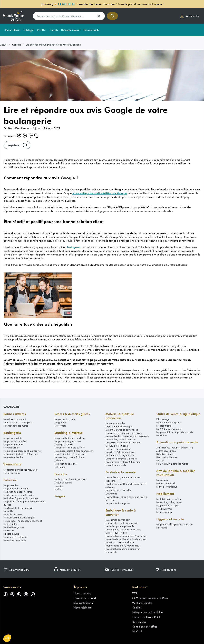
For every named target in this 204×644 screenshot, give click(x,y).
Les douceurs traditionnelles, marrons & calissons (126, 486)
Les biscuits (111, 494)
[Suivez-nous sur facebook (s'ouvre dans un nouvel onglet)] (7, 594)
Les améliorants (11, 448)
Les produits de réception (16, 488)
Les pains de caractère (15, 441)
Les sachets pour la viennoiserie (122, 523)
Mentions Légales (142, 603)
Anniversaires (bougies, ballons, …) (175, 448)
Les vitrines (162, 435)
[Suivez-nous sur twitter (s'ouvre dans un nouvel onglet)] (34, 594)
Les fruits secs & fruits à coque (19, 518)
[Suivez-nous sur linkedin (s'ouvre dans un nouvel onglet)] (20, 594)
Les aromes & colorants (15, 537)
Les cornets (60, 426)
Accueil (4, 45)
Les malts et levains (13, 457)
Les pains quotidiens (14, 438)
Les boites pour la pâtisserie (120, 526)
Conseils (17, 45)
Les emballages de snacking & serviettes (126, 536)
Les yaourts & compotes (118, 503)
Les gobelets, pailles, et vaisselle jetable (125, 539)
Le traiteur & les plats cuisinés (70, 448)
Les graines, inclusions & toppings (21, 454)
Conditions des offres (145, 626)
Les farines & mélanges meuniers (20, 470)
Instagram (74, 247)
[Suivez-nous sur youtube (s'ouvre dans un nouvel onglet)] (27, 594)
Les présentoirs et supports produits (175, 432)
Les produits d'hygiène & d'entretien (174, 524)
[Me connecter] (189, 16)
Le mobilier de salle (166, 483)
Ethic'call (137, 631)
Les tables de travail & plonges (121, 459)
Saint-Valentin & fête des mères (172, 464)
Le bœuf (59, 460)
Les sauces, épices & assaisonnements (74, 451)
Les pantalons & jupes (168, 505)
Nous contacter (82, 593)
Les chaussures (164, 509)
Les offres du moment (15, 419)
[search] (69, 16)
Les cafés (59, 486)
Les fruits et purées (13, 514)
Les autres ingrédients (15, 540)
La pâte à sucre (11, 534)
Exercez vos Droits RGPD (147, 617)
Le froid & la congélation (118, 449)
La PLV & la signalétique (168, 429)
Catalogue (11, 407)
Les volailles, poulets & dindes (70, 457)
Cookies (137, 607)
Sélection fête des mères (16, 426)
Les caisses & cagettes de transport (123, 442)
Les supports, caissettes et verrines (123, 529)
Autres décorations (166, 451)
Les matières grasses (14, 527)
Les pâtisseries (11, 485)
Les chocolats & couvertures (18, 508)
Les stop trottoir (164, 426)
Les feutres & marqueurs (169, 422)
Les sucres (9, 530)
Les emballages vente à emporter (123, 549)
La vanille (8, 511)
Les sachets (111, 552)
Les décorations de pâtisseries (19, 495)
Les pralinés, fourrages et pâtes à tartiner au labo (25, 503)
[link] (5, 45)
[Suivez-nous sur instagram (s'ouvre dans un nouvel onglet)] (14, 594)
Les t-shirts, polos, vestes (169, 502)
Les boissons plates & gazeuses (70, 479)
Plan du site (139, 622)
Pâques (160, 460)
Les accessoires (164, 512)
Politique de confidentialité (147, 612)
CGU (135, 593)
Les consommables (115, 423)
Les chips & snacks (64, 444)
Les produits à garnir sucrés (18, 492)
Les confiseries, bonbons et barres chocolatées (123, 479)
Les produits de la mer (66, 464)
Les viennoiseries (12, 473)
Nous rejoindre (82, 607)
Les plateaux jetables (116, 533)
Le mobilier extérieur (167, 487)
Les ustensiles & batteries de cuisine (124, 433)
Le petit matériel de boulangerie (122, 430)
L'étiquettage (163, 419)
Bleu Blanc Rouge (165, 454)
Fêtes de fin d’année (167, 457)
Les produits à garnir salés (68, 441)
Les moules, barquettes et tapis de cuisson (127, 436)
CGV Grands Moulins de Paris (150, 598)
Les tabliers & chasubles (169, 499)
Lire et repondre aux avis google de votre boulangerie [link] (53, 45)
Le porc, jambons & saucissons (70, 454)
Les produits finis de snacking (70, 438)
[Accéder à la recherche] (112, 16)
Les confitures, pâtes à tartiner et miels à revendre (126, 498)
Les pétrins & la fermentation (120, 452)
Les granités (61, 422)
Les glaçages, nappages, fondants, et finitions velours (23, 522)
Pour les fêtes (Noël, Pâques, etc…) (123, 546)
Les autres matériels (116, 465)
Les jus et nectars (63, 483)
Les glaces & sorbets (65, 419)
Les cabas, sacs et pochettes (120, 542)
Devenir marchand (85, 598)
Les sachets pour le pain (118, 520)
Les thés (59, 489)
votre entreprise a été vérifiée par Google (100, 193)
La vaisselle (162, 480)
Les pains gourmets (13, 444)
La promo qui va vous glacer (18, 422)
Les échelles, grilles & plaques (121, 439)
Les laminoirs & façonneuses (120, 455)
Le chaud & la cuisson (117, 446)
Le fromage (60, 467)
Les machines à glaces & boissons (123, 462)
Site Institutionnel (84, 603)
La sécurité (162, 528)
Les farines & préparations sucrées (21, 498)
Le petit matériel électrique (119, 426)
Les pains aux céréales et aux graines (22, 451)
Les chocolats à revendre (118, 490)
